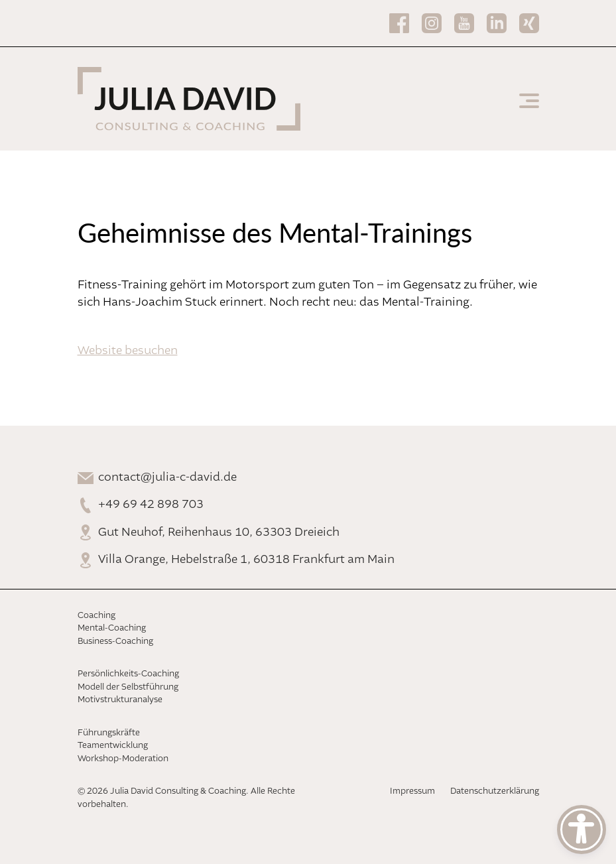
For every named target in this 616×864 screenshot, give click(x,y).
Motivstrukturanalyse (120, 700)
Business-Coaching (115, 642)
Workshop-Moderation (123, 759)
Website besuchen (128, 351)
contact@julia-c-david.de (167, 477)
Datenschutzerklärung (495, 791)
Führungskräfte (109, 733)
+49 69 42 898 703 (151, 505)
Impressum (412, 791)
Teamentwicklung (113, 746)
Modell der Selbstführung (128, 687)
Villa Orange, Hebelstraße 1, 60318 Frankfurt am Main (246, 560)
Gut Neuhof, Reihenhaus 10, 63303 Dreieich (219, 532)
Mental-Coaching (112, 628)
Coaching (96, 616)
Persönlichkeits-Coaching (128, 674)
